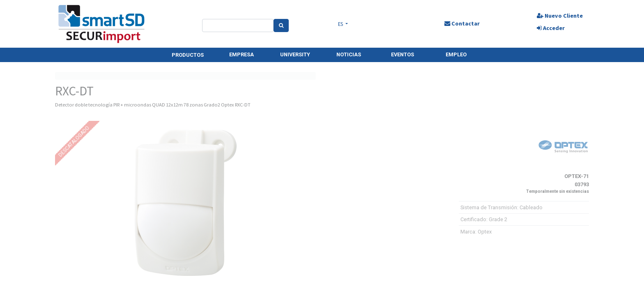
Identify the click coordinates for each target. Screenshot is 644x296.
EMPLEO (456, 54)
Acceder (550, 28)
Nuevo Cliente (559, 16)
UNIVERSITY (295, 54)
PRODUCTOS (188, 55)
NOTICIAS (349, 54)
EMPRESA (241, 54)
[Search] (281, 25)
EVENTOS (402, 54)
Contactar (462, 23)
